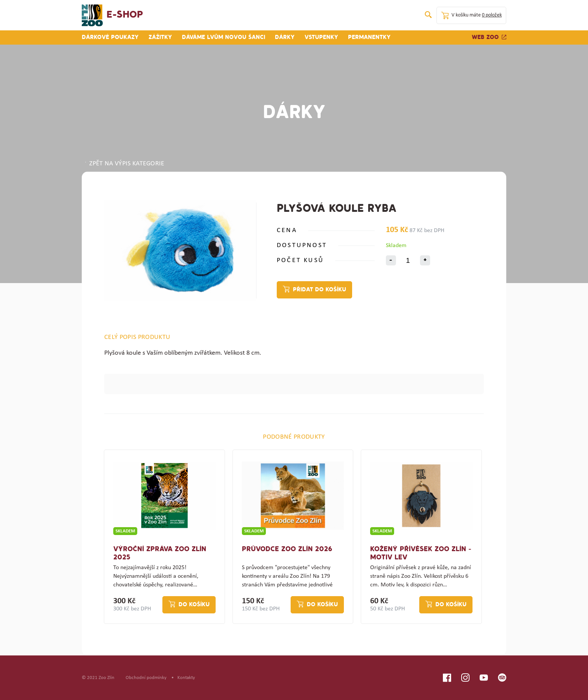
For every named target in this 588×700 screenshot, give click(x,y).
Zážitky (160, 37)
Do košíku (194, 605)
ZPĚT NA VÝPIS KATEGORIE (124, 164)
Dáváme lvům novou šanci (223, 37)
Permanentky (369, 37)
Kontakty (186, 678)
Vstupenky (321, 37)
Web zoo (489, 37)
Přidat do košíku (319, 290)
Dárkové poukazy (110, 37)
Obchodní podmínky (146, 678)
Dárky (285, 37)
